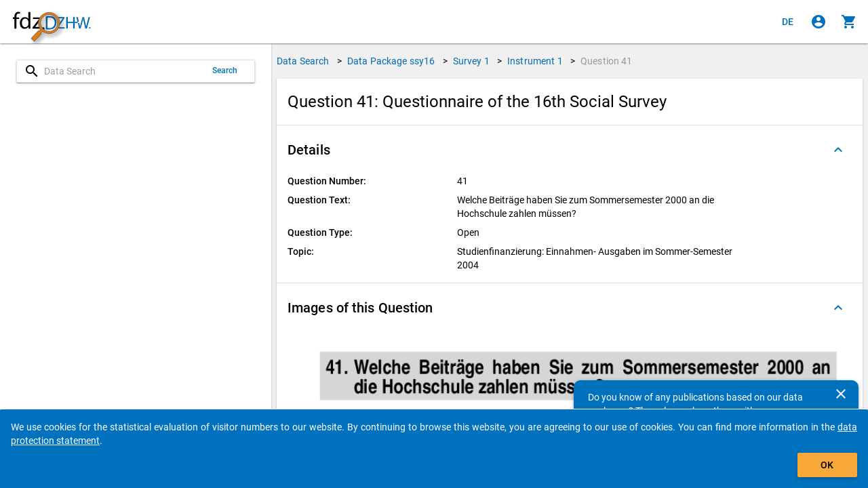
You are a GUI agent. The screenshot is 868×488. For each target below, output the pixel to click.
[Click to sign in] (818, 22)
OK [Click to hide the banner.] (827, 465)
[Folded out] (838, 150)
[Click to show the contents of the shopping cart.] (849, 22)
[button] (570, 150)
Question (607, 61)
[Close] (841, 394)
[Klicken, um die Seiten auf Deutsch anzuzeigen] (788, 22)
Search (225, 70)
